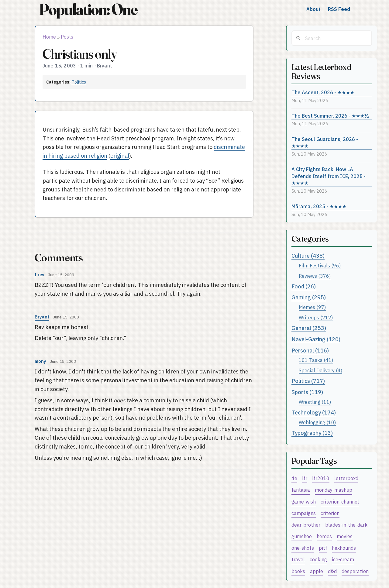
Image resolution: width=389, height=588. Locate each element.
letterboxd (346, 478)
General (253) (309, 328)
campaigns (304, 513)
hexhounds (344, 548)
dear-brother (306, 525)
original (120, 156)
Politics (79, 82)
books (298, 571)
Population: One (88, 9)
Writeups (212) (316, 317)
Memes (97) (312, 307)
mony (40, 361)
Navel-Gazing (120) (316, 339)
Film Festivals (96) (320, 265)
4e (294, 478)
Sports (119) (307, 392)
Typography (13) (312, 433)
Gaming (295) (309, 297)
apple (317, 571)
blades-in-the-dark (346, 525)
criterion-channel (340, 502)
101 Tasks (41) (316, 360)
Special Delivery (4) (320, 370)
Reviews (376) (315, 276)
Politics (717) (308, 381)
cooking (318, 559)
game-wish (304, 502)
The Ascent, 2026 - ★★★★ (323, 92)
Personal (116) (310, 351)
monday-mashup (334, 490)
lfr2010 (321, 478)
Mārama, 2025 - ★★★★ (319, 206)
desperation (355, 571)
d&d (332, 571)
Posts (67, 37)
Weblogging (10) (317, 422)
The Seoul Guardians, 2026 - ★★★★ (325, 143)
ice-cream (343, 559)
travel (298, 559)
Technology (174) (314, 413)
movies (345, 536)
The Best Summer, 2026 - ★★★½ (330, 116)
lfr (305, 478)
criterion (330, 513)
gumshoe (302, 536)
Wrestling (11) (315, 402)
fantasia (301, 490)
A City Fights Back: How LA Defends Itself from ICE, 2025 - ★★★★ (329, 176)
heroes (324, 536)
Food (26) (304, 286)
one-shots (303, 548)
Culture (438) (308, 256)
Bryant (42, 317)
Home (49, 37)
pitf (323, 548)
